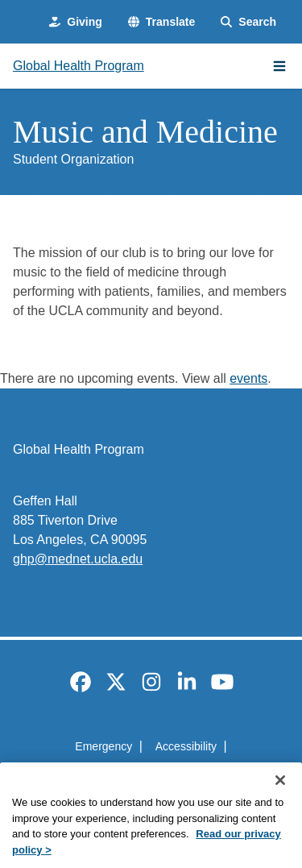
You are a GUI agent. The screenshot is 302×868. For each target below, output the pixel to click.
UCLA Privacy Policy (146, 775)
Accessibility (186, 746)
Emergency (103, 746)
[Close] (280, 798)
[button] (161, 22)
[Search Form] (248, 22)
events (248, 378)
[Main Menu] (279, 66)
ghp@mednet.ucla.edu (78, 559)
